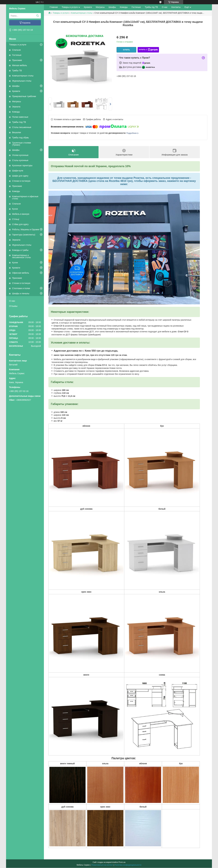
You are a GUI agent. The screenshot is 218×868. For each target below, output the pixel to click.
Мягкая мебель (20, 65)
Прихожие (17, 60)
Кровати (16, 91)
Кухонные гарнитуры (22, 165)
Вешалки (17, 132)
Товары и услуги (18, 45)
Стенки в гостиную (21, 181)
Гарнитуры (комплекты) (24, 235)
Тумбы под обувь (20, 138)
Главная (54, 7)
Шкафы (16, 86)
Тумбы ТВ (17, 71)
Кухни (15, 209)
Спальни (16, 50)
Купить (126, 50)
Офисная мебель (21, 273)
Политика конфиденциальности (128, 865)
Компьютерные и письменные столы (21, 256)
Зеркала (16, 107)
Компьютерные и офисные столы (25, 197)
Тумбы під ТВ (151, 7)
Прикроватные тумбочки (24, 96)
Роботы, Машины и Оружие (26, 229)
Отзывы (13, 306)
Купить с (148, 50)
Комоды (16, 112)
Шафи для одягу (20, 176)
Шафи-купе (18, 171)
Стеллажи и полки (21, 288)
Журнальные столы (22, 81)
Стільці (16, 219)
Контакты (176, 7)
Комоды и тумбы (20, 250)
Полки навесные (20, 117)
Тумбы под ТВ (19, 122)
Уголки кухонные (20, 155)
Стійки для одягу (20, 224)
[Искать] (37, 16)
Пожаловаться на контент (102, 865)
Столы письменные (22, 127)
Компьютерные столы (23, 76)
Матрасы (17, 101)
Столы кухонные (20, 160)
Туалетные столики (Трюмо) (21, 144)
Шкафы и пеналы (21, 293)
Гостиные (17, 55)
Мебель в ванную (21, 214)
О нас (12, 301)
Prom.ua (122, 862)
